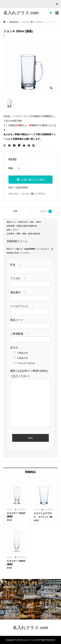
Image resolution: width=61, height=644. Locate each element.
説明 (15, 211)
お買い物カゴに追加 (33, 180)
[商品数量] (22, 168)
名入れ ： (18, 348)
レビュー (46, 211)
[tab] (15, 211)
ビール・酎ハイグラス (34, 194)
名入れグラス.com (21, 13)
